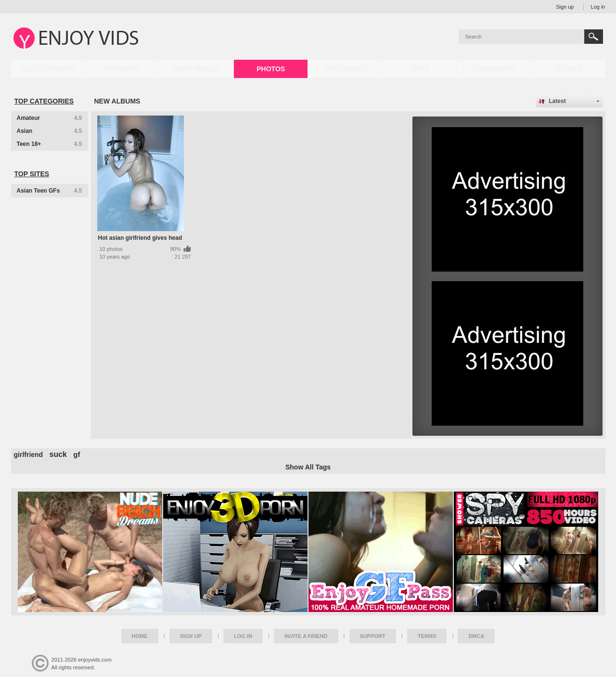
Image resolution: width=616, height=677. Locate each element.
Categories (345, 69)
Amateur (50, 118)
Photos (271, 69)
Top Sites (32, 174)
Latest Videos (48, 69)
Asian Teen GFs (50, 191)
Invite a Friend (306, 636)
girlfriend (29, 455)
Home (140, 636)
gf (77, 454)
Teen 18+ (50, 144)
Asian (50, 131)
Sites (419, 69)
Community (494, 69)
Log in (598, 7)
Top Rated (122, 69)
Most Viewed (196, 69)
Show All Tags (308, 467)
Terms (427, 636)
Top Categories (44, 101)
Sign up (565, 7)
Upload (568, 69)
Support (373, 636)
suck (58, 454)
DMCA (476, 636)
